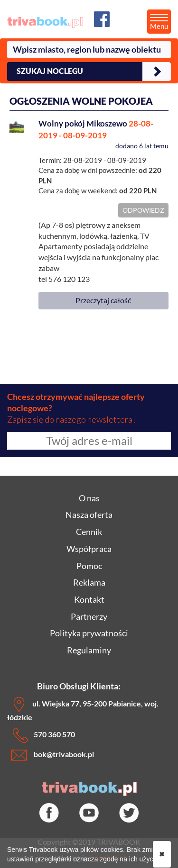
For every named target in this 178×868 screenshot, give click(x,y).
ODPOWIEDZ (143, 210)
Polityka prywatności (89, 633)
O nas (89, 498)
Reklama (89, 582)
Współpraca (89, 549)
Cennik (89, 532)
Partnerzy (89, 616)
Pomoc (89, 566)
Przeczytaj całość (103, 300)
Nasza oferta (89, 515)
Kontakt (89, 599)
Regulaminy (89, 650)
